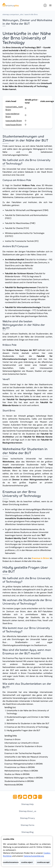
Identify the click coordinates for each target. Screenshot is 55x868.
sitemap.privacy (27, 818)
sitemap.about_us (28, 811)
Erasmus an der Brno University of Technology (28, 727)
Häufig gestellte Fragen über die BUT (23, 730)
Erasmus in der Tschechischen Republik (23, 753)
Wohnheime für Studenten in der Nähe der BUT (28, 723)
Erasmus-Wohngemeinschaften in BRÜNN (24, 764)
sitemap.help (27, 804)
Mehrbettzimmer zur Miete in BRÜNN (21, 771)
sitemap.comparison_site (13, 14)
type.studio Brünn (14, 121)
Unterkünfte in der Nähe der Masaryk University (26, 757)
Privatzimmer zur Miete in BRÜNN (20, 767)
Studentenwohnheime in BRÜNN (19, 781)
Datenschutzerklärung (34, 856)
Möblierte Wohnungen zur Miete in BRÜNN (24, 778)
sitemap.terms (27, 825)
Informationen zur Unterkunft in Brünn (22, 743)
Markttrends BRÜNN (14, 785)
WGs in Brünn (11, 750)
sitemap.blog (27, 832)
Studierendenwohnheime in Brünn (20, 760)
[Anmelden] (45, 5)
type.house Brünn (14, 125)
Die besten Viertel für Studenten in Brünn (23, 746)
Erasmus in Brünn (40, 558)
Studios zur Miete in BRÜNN (17, 774)
